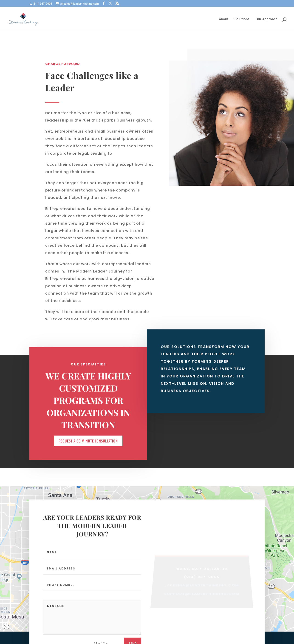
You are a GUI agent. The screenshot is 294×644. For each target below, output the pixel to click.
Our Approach (266, 19)
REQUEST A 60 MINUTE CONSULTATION (88, 446)
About (224, 19)
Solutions (242, 19)
